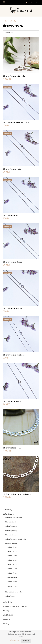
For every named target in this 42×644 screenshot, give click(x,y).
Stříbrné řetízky (10, 21)
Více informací (15, 640)
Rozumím (26, 641)
